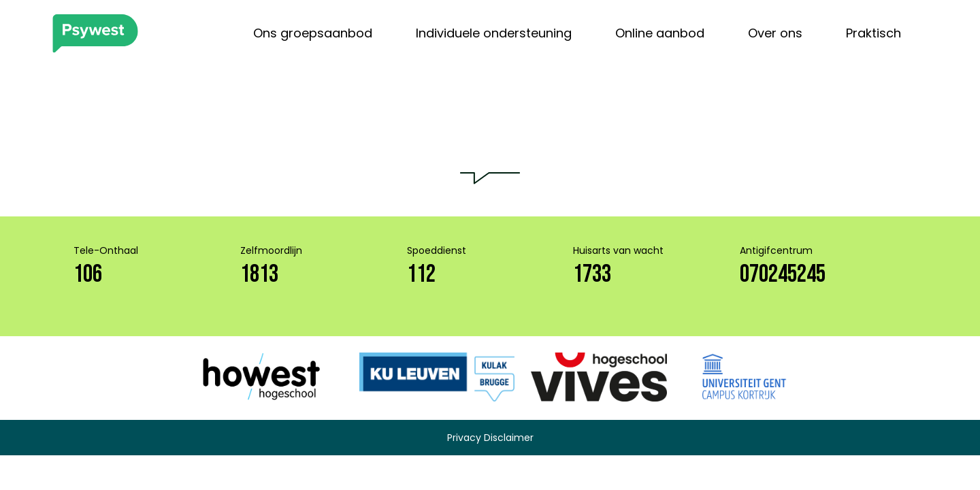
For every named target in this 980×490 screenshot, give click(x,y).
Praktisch (873, 33)
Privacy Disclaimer (490, 438)
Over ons (775, 33)
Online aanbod (660, 33)
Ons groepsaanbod (313, 33)
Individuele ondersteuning (494, 33)
